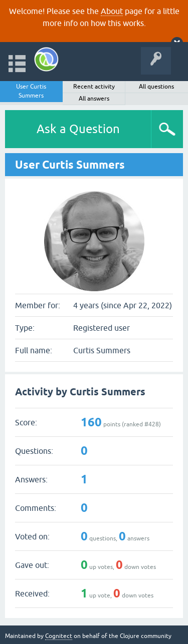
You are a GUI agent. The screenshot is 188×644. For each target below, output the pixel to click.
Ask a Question (78, 129)
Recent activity (94, 87)
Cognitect (59, 636)
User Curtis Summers (31, 91)
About (112, 11)
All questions (156, 87)
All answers (94, 99)
